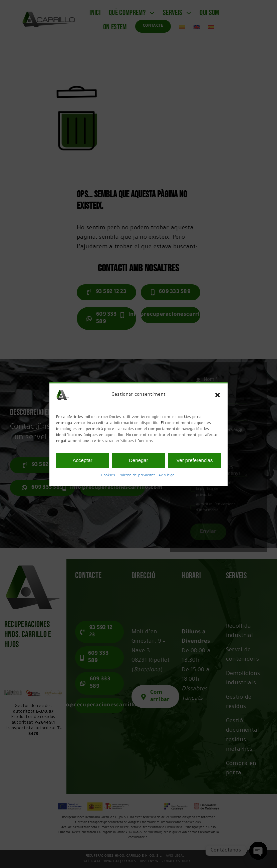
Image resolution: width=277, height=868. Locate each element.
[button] (218, 395)
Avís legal (167, 476)
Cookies (108, 476)
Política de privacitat (137, 476)
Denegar (138, 460)
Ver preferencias (194, 460)
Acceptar (82, 460)
